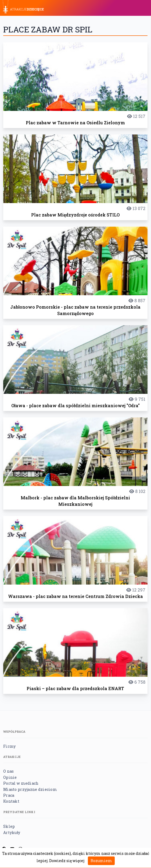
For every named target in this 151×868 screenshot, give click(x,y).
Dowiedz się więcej (67, 861)
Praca (9, 795)
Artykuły (12, 833)
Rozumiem (101, 861)
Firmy (9, 746)
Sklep (9, 826)
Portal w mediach (21, 783)
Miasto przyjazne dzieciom (30, 789)
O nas (8, 771)
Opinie (10, 777)
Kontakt (11, 801)
